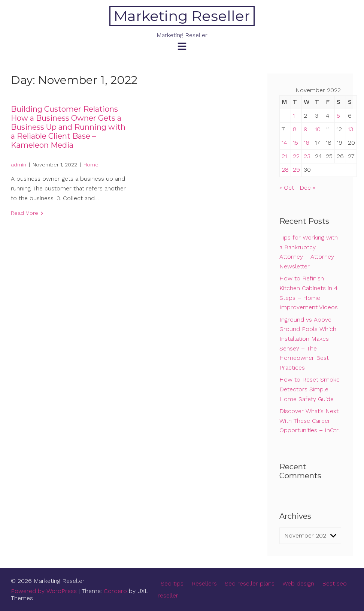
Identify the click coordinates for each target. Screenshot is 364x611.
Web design (298, 583)
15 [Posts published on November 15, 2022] (295, 143)
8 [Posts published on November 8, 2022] (295, 129)
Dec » (307, 188)
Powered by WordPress (44, 591)
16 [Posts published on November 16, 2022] (307, 143)
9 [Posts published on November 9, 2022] (306, 129)
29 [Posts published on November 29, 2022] (296, 170)
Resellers (204, 583)
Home (91, 165)
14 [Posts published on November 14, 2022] (284, 143)
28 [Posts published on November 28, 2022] (285, 170)
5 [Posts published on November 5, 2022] (338, 116)
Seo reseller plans (250, 583)
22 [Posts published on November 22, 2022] (296, 156)
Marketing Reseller (182, 16)
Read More (25, 213)
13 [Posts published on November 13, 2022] (351, 129)
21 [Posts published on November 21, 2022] (284, 156)
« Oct (287, 188)
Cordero (115, 591)
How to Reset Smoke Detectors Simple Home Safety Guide (310, 389)
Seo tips (172, 583)
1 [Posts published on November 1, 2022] (294, 116)
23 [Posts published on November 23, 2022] (307, 156)
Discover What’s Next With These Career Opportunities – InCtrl (310, 421)
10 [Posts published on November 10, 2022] (318, 129)
